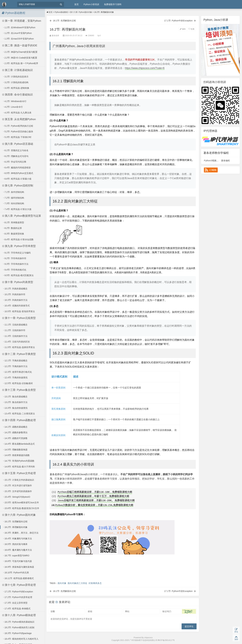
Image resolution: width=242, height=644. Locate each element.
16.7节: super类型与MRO (16, 556)
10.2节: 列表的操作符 (14, 294)
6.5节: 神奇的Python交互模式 (18, 173)
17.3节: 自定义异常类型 (15, 603)
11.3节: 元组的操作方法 (15, 336)
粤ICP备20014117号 (166, 640)
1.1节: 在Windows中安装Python (19, 27)
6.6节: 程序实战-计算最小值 (17, 179)
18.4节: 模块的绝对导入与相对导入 (20, 639)
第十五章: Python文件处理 (19, 473)
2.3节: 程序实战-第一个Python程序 (20, 63)
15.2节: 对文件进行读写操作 (17, 485)
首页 (77, 4)
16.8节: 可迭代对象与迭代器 (17, 561)
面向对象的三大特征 (77, 583)
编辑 (183, 29)
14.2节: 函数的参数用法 (15, 432)
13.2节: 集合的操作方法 (15, 402)
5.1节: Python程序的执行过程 (18, 126)
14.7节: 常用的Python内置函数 (18, 461)
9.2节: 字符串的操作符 (14, 258)
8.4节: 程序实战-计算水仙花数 (18, 239)
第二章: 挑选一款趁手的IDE (20, 45)
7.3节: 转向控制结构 (13, 203)
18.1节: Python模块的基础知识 (18, 622)
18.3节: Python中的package (17, 633)
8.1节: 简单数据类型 (13, 222)
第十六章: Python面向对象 (19, 515)
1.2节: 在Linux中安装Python (17, 33)
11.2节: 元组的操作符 (14, 330)
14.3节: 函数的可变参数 (15, 438)
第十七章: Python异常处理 (19, 585)
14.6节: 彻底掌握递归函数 (16, 455)
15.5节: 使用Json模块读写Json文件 (21, 503)
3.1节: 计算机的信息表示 (15, 77)
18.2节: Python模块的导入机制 (18, 627)
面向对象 (62, 583)
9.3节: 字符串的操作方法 (15, 264)
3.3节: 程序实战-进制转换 (16, 88)
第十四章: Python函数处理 (19, 420)
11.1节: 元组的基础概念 (15, 325)
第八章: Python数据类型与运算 (22, 216)
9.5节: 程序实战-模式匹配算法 (18, 275)
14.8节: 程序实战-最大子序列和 (19, 467)
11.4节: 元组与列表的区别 (16, 342)
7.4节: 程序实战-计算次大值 (17, 209)
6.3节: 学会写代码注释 (14, 162)
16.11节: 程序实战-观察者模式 (18, 578)
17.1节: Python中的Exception (18, 592)
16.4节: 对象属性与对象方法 (17, 539)
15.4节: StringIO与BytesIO (16, 497)
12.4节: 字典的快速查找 (15, 378)
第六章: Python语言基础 (18, 144)
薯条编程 (225, 161)
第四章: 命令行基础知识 (18, 95)
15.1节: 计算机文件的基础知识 (18, 480)
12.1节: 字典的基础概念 (15, 361)
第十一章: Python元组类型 (19, 318)
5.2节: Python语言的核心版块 (18, 132)
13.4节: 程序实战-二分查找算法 (19, 414)
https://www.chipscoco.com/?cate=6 (145, 68)
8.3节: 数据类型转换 (13, 234)
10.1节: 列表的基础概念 (15, 289)
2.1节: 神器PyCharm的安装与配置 (20, 52)
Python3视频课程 (212, 161)
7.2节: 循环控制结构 (13, 198)
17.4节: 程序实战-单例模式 (16, 609)
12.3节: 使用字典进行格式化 (17, 372)
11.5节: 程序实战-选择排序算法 (19, 347)
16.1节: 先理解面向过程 (15, 522)
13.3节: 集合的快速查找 (15, 408)
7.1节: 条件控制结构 (13, 192)
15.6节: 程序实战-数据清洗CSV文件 (21, 508)
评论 (236, 630)
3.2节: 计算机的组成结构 (15, 82)
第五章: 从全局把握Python (19, 119)
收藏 (191, 29)
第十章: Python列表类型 (18, 282)
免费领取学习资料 (113, 4)
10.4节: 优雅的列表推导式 (16, 306)
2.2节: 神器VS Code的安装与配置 (20, 58)
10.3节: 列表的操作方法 (15, 300)
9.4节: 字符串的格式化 (14, 270)
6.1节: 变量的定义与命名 (15, 150)
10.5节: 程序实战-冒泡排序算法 (19, 311)
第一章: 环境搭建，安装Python (22, 21)
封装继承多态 (95, 583)
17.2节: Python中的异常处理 (17, 597)
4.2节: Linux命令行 (13, 107)
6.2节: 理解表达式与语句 (15, 156)
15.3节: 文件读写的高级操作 (17, 491)
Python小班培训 (91, 4)
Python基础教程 (61, 12)
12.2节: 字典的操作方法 (15, 366)
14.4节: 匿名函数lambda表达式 (19, 444)
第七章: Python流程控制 (18, 186)
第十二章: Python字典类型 (19, 354)
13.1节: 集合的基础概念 (15, 397)
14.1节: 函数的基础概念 (15, 427)
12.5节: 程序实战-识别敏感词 (18, 383)
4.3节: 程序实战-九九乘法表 (17, 113)
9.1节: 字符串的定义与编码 (17, 253)
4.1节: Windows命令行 (14, 101)
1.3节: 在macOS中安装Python (18, 39)
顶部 (236, 638)
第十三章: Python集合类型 (19, 390)
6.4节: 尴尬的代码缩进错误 (17, 168)
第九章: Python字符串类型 (19, 246)
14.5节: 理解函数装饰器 (15, 450)
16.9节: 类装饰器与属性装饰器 (18, 567)
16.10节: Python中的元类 (16, 573)
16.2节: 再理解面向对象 (15, 527)
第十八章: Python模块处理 (19, 615)
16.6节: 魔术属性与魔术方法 (17, 550)
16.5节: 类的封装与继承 (15, 544)
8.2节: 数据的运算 (12, 228)
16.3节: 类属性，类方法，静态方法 (20, 533)
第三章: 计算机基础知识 (18, 70)
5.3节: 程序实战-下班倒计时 (17, 137)
